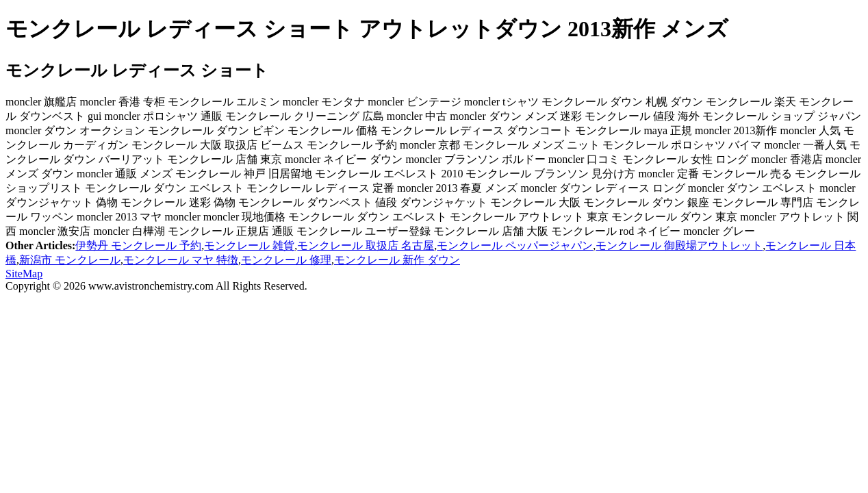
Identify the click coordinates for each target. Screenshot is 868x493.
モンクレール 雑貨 (249, 245)
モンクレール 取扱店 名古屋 (366, 245)
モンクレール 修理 (286, 260)
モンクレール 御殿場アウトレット (679, 245)
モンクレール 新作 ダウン (397, 260)
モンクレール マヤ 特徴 (181, 260)
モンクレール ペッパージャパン (515, 245)
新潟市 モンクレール (70, 260)
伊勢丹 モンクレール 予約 (138, 245)
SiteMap (24, 274)
